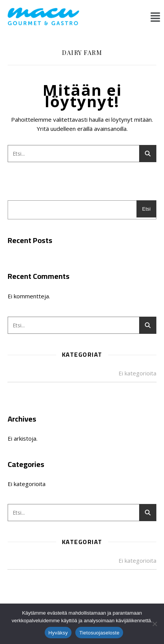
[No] (154, 624)
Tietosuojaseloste (99, 633)
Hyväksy (58, 633)
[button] (155, 17)
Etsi (146, 209)
